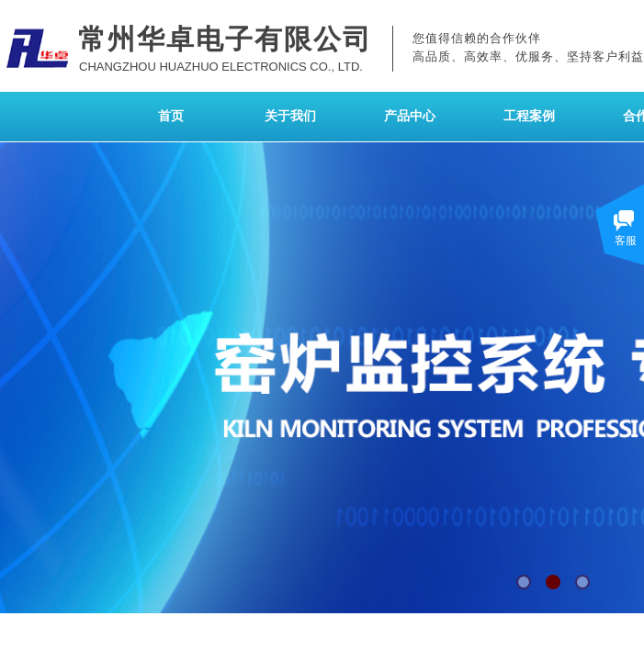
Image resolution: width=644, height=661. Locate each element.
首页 (171, 116)
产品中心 (410, 116)
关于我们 (290, 116)
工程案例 (529, 116)
